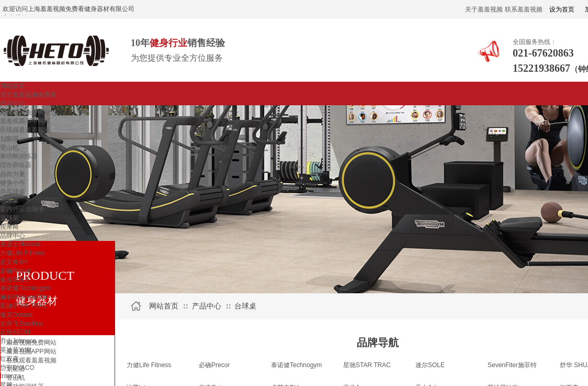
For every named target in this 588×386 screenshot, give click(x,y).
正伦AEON (15, 332)
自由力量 (13, 174)
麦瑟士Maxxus (20, 244)
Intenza (10, 376)
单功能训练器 (19, 156)
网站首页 (13, 86)
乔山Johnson (18, 341)
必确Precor (15, 271)
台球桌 (9, 200)
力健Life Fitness (22, 253)
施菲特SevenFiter (25, 297)
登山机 (9, 148)
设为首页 (562, 9)
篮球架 (9, 218)
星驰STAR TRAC (24, 306)
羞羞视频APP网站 (25, 121)
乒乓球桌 (13, 192)
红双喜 (9, 359)
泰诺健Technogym (25, 288)
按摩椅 (9, 227)
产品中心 (13, 104)
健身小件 (13, 183)
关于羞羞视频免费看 (28, 95)
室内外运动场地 (22, 209)
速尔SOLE (15, 280)
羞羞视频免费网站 (25, 112)
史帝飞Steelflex (21, 324)
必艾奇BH (14, 262)
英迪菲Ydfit (16, 350)
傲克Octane (16, 315)
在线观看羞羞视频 (25, 130)
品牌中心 (13, 236)
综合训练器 (16, 165)
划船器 (9, 139)
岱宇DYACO (17, 368)
